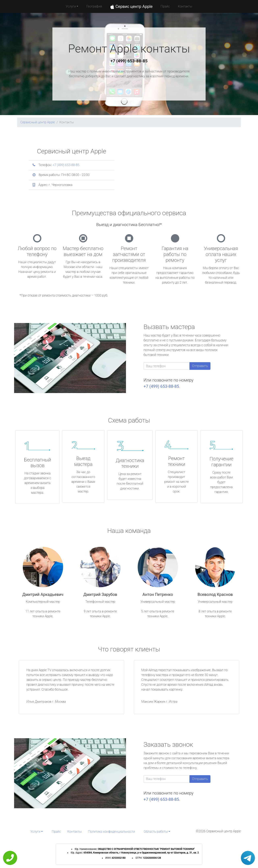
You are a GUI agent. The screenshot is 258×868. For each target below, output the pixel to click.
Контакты (185, 6)
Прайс (165, 6)
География (94, 6)
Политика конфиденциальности (111, 832)
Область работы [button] (156, 832)
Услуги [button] (71, 6)
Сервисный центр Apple (38, 122)
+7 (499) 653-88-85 (129, 61)
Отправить (200, 366)
